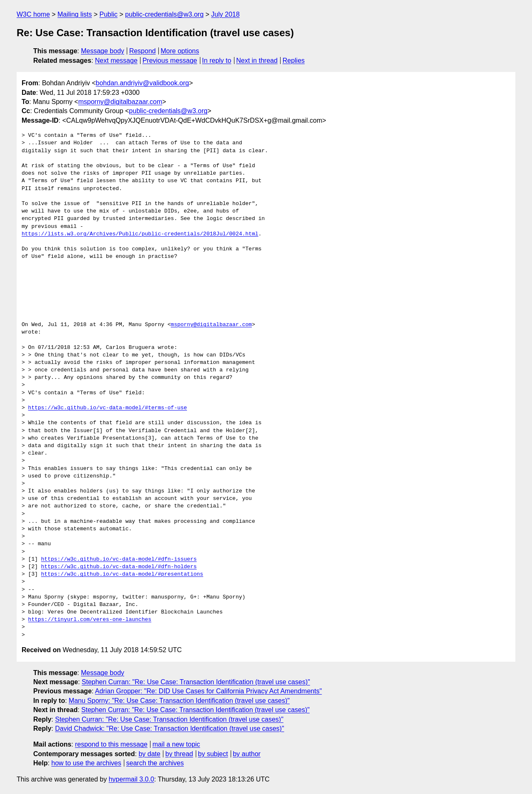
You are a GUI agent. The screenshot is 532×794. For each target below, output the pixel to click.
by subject (213, 754)
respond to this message (111, 744)
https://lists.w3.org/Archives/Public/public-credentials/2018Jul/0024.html (140, 234)
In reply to (217, 61)
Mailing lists (75, 14)
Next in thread (257, 61)
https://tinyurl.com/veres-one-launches (90, 620)
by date (149, 754)
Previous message (170, 61)
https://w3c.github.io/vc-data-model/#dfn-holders (119, 567)
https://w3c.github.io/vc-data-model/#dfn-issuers (119, 559)
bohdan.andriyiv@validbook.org (142, 83)
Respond (143, 51)
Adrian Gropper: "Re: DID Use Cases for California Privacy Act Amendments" (209, 691)
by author (247, 754)
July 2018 (225, 14)
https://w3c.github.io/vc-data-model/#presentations (122, 574)
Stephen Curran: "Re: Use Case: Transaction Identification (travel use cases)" (196, 682)
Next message (116, 61)
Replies (294, 61)
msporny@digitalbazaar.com (120, 102)
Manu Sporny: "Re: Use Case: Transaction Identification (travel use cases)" (179, 701)
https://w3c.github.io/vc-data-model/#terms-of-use (108, 408)
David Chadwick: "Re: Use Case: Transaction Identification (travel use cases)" (169, 728)
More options (180, 51)
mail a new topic (176, 744)
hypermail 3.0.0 (131, 779)
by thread (179, 754)
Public (108, 14)
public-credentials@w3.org (164, 14)
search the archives (155, 763)
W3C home (33, 14)
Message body (103, 51)
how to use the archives (86, 763)
